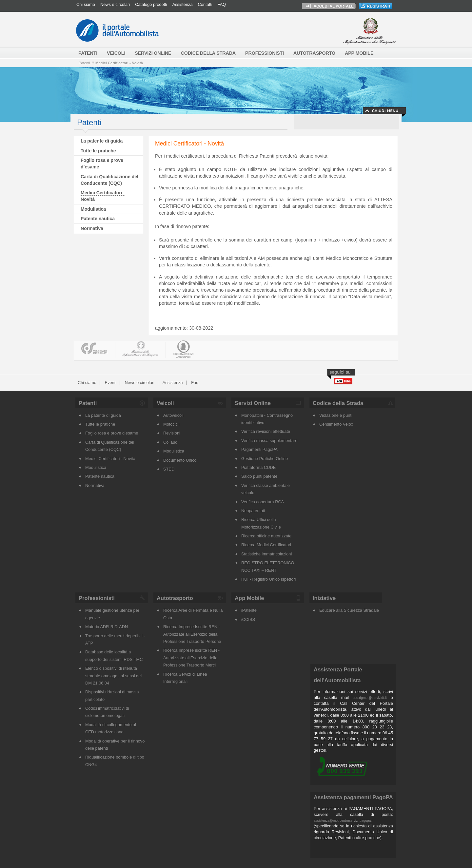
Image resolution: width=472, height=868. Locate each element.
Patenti (84, 63)
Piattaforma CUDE (258, 467)
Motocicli (171, 424)
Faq (194, 383)
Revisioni (172, 433)
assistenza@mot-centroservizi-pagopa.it (344, 821)
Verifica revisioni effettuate (266, 431)
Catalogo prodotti (151, 4)
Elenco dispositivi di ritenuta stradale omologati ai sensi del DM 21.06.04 (113, 676)
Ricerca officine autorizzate (266, 536)
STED (169, 469)
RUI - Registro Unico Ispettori (268, 579)
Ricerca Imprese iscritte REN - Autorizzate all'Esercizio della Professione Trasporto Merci (191, 658)
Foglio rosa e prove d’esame (112, 433)
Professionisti (97, 598)
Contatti (205, 4)
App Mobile (249, 598)
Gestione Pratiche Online (265, 459)
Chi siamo (86, 4)
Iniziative (324, 598)
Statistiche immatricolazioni (266, 554)
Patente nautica (98, 219)
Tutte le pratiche (98, 151)
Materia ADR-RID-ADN (107, 627)
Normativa (92, 228)
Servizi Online (253, 403)
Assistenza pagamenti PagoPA (353, 797)
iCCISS (248, 619)
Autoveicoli (173, 415)
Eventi (110, 383)
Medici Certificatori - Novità (119, 63)
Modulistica (93, 209)
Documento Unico (180, 460)
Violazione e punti (336, 415)
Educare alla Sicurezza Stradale (349, 610)
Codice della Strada (338, 403)
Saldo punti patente (259, 476)
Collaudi (171, 442)
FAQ (222, 4)
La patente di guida (102, 141)
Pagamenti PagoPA (259, 449)
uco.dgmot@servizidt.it (370, 698)
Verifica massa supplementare (269, 441)
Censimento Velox (336, 424)
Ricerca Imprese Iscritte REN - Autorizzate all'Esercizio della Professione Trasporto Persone (192, 634)
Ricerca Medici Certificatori (266, 545)
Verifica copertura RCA (263, 502)
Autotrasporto (175, 598)
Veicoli (165, 403)
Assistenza (183, 4)
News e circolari (115, 4)
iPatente (249, 610)
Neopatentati (253, 511)
